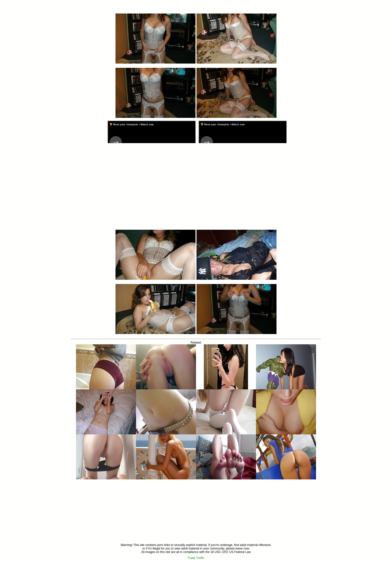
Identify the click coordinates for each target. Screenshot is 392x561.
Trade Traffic (196, 558)
